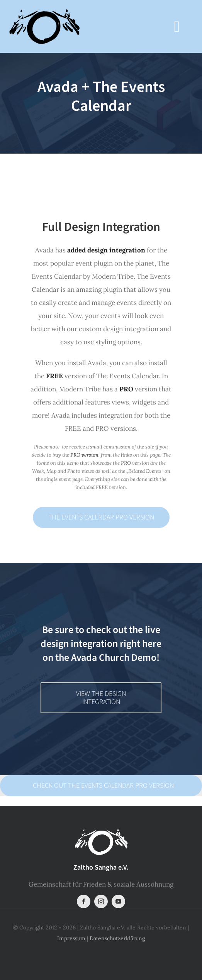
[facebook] (84, 901)
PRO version (84, 455)
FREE (54, 376)
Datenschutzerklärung (117, 938)
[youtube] (118, 901)
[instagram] (101, 901)
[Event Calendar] (101, 103)
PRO (126, 389)
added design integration (106, 250)
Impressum (71, 938)
